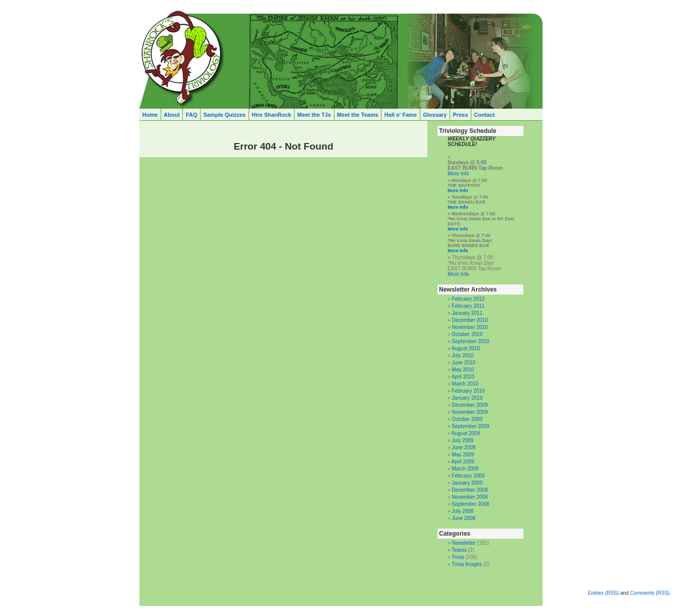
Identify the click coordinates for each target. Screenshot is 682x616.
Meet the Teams (358, 115)
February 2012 (468, 299)
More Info (458, 174)
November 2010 (470, 327)
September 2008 (470, 504)
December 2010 (470, 320)
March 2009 (465, 469)
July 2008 (462, 511)
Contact (484, 115)
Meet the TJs (314, 115)
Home (150, 115)
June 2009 (464, 447)
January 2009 (467, 483)
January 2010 (467, 398)
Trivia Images (467, 564)
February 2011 (468, 306)
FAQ (192, 115)
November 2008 (470, 497)
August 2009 (466, 433)
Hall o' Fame (401, 115)
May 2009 (463, 455)
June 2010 (464, 363)
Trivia (458, 557)
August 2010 (466, 348)
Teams (459, 550)
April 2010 (463, 377)
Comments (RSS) (650, 593)
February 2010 (468, 391)
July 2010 (462, 356)
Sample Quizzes (224, 115)
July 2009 (462, 440)
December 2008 (470, 490)
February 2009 (468, 476)
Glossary (435, 115)
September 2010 (470, 341)
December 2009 (470, 405)
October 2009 (467, 419)
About (172, 115)
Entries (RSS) (603, 593)
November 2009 (470, 412)
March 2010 (465, 384)
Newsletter (464, 543)
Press (460, 115)
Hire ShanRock (271, 115)
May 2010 (463, 370)
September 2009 (470, 426)
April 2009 (463, 462)
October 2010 (467, 334)
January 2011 (467, 313)
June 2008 (464, 518)
